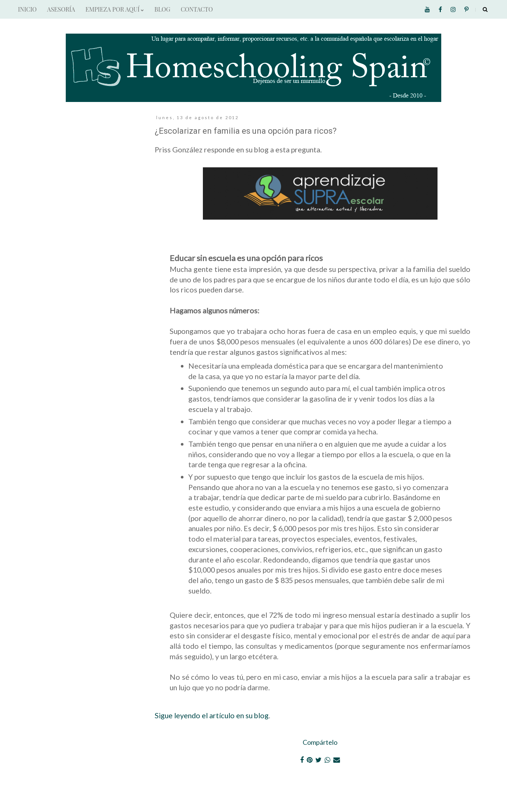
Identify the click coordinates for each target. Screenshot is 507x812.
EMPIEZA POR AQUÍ (115, 9)
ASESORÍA (61, 9)
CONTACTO (197, 9)
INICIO (27, 9)
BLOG (162, 9)
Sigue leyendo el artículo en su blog (212, 715)
